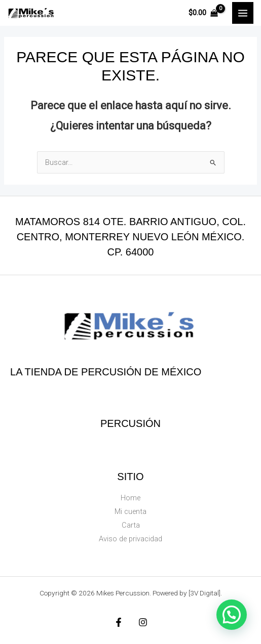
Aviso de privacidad (130, 539)
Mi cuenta (130, 511)
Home (130, 498)
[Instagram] (143, 622)
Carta (131, 525)
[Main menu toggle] (243, 13)
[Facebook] (119, 622)
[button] (232, 615)
